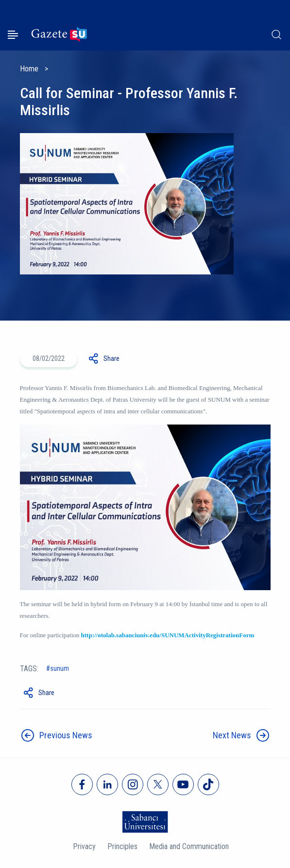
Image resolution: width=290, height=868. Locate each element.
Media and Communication (189, 846)
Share (111, 358)
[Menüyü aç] (13, 35)
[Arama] (276, 34)
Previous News (66, 735)
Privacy (84, 846)
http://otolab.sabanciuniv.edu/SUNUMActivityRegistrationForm (168, 635)
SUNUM (60, 668)
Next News (232, 735)
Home (29, 69)
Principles (122, 846)
